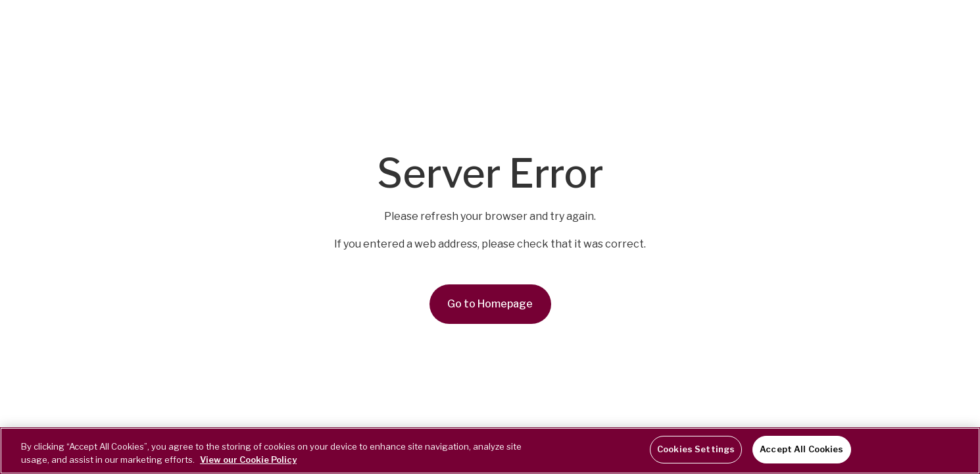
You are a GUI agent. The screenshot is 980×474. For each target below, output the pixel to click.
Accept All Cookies (801, 449)
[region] (490, 451)
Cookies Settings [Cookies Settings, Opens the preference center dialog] (696, 449)
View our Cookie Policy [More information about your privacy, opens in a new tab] (248, 460)
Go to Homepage (490, 304)
